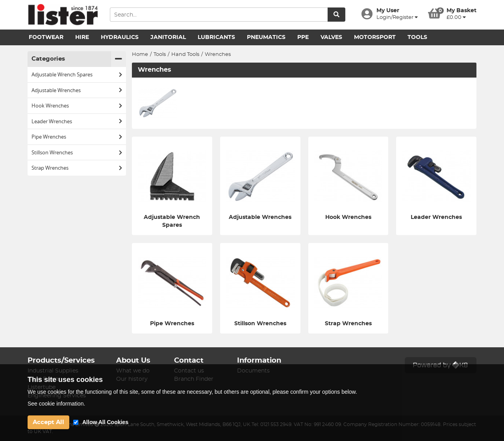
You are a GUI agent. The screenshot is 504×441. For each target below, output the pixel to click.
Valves (331, 37)
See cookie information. (56, 404)
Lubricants (216, 37)
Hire (82, 37)
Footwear (46, 37)
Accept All (48, 422)
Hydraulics (120, 37)
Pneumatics (266, 37)
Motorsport (375, 37)
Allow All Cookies (105, 422)
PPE (303, 37)
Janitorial (168, 37)
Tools (417, 37)
